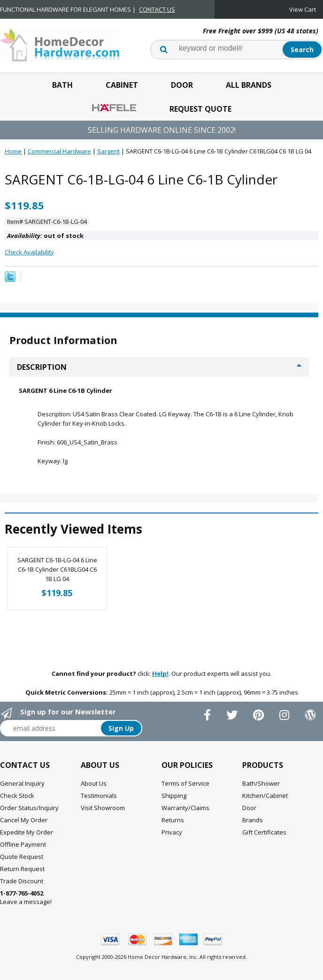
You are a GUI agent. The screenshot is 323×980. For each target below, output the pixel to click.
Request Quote (200, 109)
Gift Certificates (264, 832)
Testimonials (99, 796)
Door (182, 85)
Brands (253, 820)
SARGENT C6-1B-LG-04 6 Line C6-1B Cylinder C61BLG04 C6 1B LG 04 (57, 569)
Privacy (172, 832)
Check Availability (29, 252)
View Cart (303, 9)
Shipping (174, 796)
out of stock (45, 236)
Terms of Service (185, 783)
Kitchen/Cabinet (265, 796)
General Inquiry (22, 783)
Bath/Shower (261, 783)
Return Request (22, 869)
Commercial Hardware (59, 151)
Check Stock (17, 796)
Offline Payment (23, 844)
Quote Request (22, 857)
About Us (94, 783)
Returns (173, 820)
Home (13, 151)
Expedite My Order (27, 832)
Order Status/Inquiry (29, 808)
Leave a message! (26, 897)
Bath (62, 85)
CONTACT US (157, 9)
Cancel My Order (24, 820)
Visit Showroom (103, 808)
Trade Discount (22, 881)
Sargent (108, 151)
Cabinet (122, 85)
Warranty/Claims (185, 808)
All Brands (249, 85)
